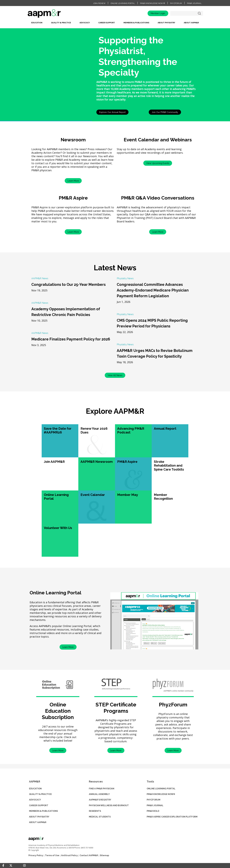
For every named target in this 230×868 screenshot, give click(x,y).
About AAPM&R (191, 23)
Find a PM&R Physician (102, 789)
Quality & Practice (61, 23)
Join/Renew (99, 3)
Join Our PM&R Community (165, 112)
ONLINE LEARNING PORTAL (161, 789)
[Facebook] (3, 866)
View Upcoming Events (158, 163)
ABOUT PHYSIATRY (39, 817)
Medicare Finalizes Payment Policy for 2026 (71, 339)
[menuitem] (37, 24)
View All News (115, 375)
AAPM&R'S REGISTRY (100, 800)
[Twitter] (11, 866)
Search (199, 13)
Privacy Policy (36, 855)
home (53, 14)
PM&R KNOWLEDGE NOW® (161, 794)
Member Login (158, 13)
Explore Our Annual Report (112, 112)
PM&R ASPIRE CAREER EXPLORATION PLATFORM (172, 817)
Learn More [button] (58, 750)
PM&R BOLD (153, 811)
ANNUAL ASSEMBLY (99, 794)
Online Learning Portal (123, 3)
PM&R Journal (194, 3)
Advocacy (85, 23)
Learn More (73, 181)
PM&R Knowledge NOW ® (153, 3)
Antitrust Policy (69, 855)
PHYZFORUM (154, 800)
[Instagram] (24, 866)
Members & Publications (136, 23)
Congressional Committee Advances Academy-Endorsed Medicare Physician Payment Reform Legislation (153, 290)
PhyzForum (176, 3)
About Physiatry (166, 23)
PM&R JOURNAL (155, 805)
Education (37, 23)
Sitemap (104, 855)
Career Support (107, 23)
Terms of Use (52, 855)
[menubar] (115, 24)
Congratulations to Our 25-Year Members (69, 284)
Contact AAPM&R (89, 855)
